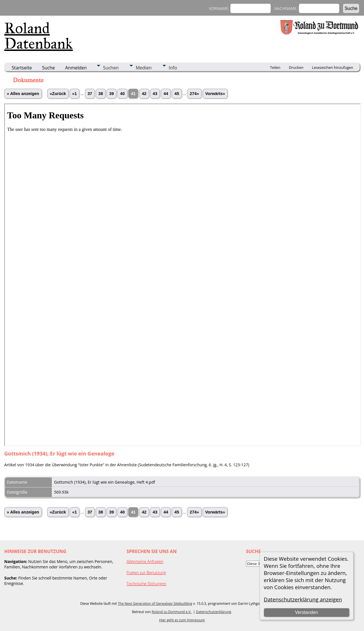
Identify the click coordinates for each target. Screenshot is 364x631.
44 (166, 94)
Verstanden (306, 612)
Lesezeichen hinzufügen (333, 67)
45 (177, 94)
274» (194, 94)
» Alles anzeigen (23, 94)
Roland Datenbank (39, 36)
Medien (144, 68)
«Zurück (58, 94)
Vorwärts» (215, 94)
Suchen (111, 68)
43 (155, 94)
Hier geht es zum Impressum (182, 620)
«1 (75, 94)
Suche (48, 68)
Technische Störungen (146, 584)
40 (122, 94)
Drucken (296, 67)
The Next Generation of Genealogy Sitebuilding (155, 604)
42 (144, 94)
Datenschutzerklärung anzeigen (303, 599)
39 (111, 94)
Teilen (275, 67)
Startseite (22, 68)
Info (173, 68)
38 (101, 94)
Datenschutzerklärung (214, 612)
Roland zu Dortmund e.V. (171, 612)
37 (90, 94)
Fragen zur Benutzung (146, 573)
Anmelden (76, 68)
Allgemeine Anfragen (145, 561)
